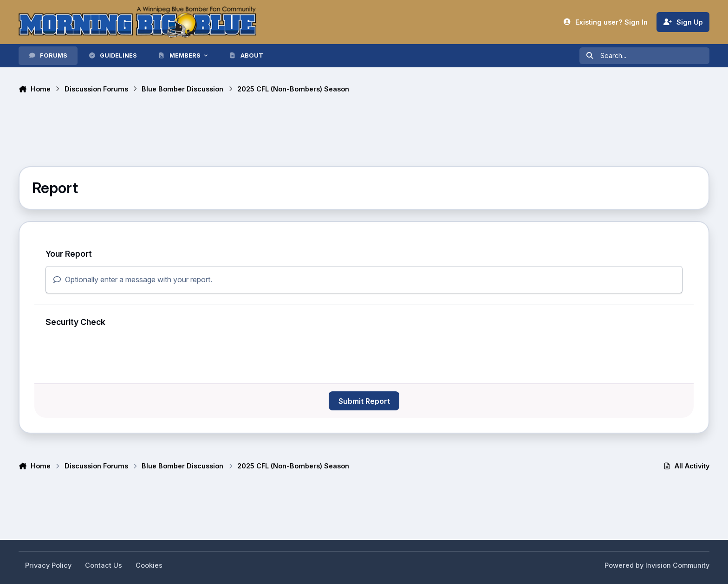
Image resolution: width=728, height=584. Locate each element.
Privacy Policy (48, 565)
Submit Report (364, 401)
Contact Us (104, 565)
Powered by (657, 565)
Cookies (149, 565)
